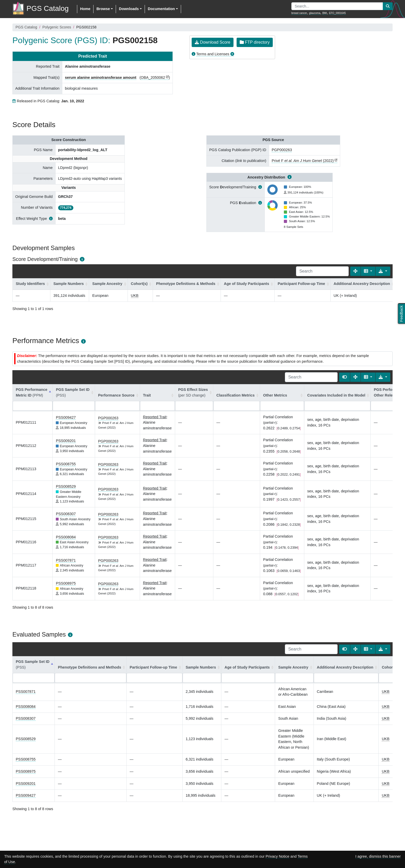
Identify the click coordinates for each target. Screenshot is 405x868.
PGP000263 (282, 150)
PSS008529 (66, 486)
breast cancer (299, 13)
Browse (103, 9)
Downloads (129, 9)
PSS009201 (66, 441)
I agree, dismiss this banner (378, 856)
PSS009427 (66, 417)
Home (85, 9)
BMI (325, 13)
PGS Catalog (26, 27)
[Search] (322, 271)
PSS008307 (66, 514)
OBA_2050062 (153, 78)
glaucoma (315, 13)
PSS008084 (66, 537)
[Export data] (383, 271)
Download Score (213, 42)
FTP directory (255, 42)
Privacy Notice (277, 856)
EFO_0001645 (337, 13)
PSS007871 (66, 560)
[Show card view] (345, 377)
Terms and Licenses (213, 54)
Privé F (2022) (303, 161)
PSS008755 (66, 464)
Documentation (161, 9)
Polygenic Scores (57, 27)
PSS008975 (66, 583)
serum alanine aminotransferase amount (101, 78)
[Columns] (368, 271)
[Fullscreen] (355, 271)
